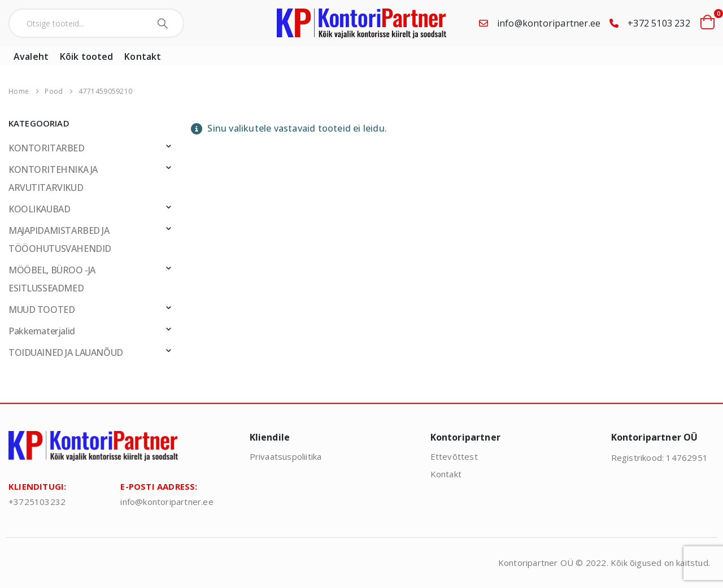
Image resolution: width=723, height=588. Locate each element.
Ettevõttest (454, 456)
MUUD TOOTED (42, 310)
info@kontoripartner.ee (549, 23)
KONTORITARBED (47, 148)
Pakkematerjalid (42, 331)
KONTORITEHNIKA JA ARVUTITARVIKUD (53, 178)
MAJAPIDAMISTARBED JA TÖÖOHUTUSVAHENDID (60, 239)
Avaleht (31, 56)
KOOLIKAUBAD (39, 209)
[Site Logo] (361, 23)
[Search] (164, 23)
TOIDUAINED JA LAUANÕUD (66, 352)
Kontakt (143, 56)
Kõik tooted (86, 56)
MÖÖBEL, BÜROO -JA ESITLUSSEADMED (52, 279)
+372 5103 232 (659, 23)
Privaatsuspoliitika (286, 456)
